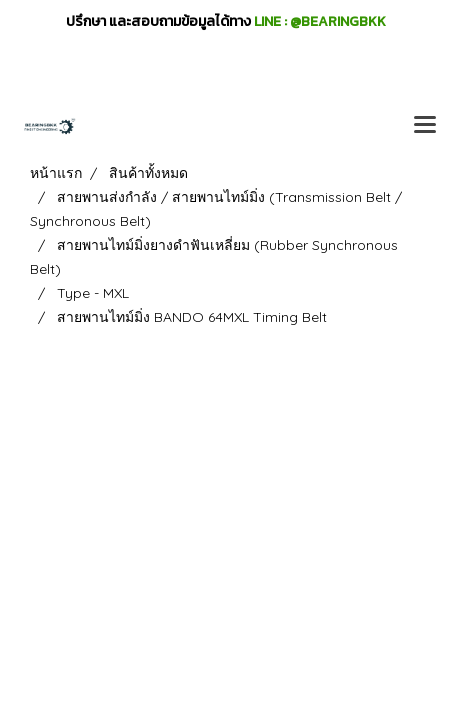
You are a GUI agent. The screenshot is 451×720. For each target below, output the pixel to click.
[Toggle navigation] (425, 126)
